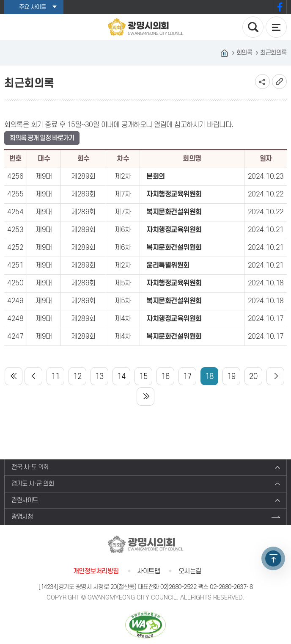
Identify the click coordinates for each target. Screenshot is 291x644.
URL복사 (279, 82)
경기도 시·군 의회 (33, 484)
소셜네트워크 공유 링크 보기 (262, 82)
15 (143, 377)
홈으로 (225, 53)
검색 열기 (253, 27)
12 (77, 377)
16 (165, 377)
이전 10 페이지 (33, 376)
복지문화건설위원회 (174, 212)
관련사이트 (25, 500)
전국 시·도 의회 (30, 467)
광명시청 (22, 517)
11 (55, 377)
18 (209, 377)
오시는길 (190, 571)
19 (231, 377)
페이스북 (280, 7)
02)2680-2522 (178, 587)
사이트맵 (148, 571)
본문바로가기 (0, 0)
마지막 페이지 (145, 397)
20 (253, 377)
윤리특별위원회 (168, 265)
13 (99, 377)
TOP (273, 558)
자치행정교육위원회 (174, 194)
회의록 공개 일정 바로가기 (42, 138)
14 (121, 377)
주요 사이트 (33, 7)
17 (187, 377)
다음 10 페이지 (275, 376)
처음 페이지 (14, 376)
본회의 (156, 177)
